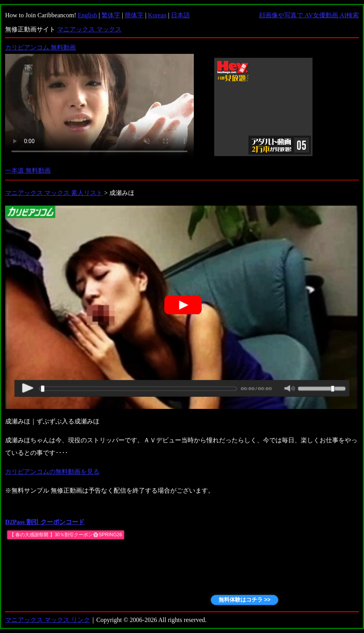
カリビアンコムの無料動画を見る (52, 472)
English (87, 15)
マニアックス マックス (89, 29)
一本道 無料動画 (28, 170)
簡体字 (134, 15)
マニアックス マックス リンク (48, 620)
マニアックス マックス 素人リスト (54, 193)
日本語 (180, 15)
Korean (157, 15)
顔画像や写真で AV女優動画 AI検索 (309, 15)
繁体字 (111, 15)
